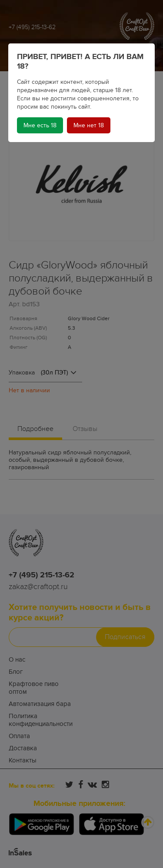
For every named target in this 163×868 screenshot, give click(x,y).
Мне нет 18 (89, 125)
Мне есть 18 (40, 125)
